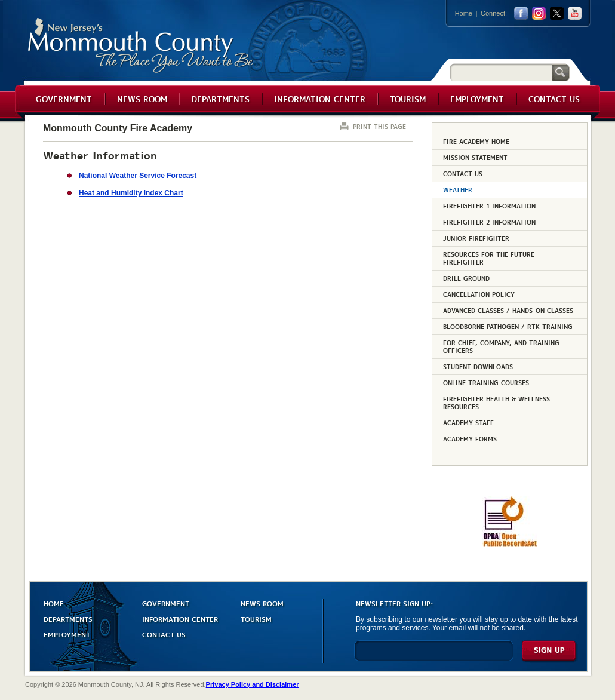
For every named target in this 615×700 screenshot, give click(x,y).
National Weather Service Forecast (138, 176)
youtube (575, 13)
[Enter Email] (434, 656)
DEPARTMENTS (68, 618)
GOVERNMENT (166, 603)
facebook (521, 13)
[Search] (501, 72)
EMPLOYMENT (67, 634)
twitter (557, 13)
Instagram (539, 13)
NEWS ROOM (262, 603)
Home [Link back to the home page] (464, 13)
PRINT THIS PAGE (379, 126)
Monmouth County (141, 46)
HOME (54, 603)
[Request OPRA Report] (510, 545)
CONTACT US (164, 634)
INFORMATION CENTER (180, 618)
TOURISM (256, 618)
